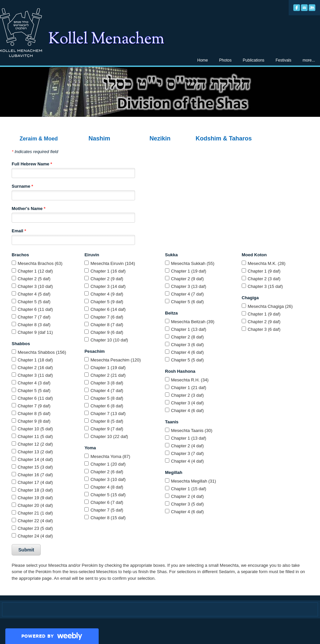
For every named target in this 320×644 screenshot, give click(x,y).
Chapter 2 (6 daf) (107, 472)
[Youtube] (312, 8)
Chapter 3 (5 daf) (187, 504)
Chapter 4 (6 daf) (187, 352)
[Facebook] (297, 8)
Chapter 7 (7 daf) (34, 317)
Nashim (99, 138)
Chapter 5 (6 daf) (187, 302)
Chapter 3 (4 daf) (187, 403)
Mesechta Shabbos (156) (42, 352)
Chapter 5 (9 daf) (107, 302)
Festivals (283, 60)
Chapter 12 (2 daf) (35, 444)
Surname (22, 186)
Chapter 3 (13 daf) (189, 286)
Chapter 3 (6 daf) (187, 345)
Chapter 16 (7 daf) (35, 475)
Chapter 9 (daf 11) (35, 332)
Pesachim (94, 351)
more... (309, 60)
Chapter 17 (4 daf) (35, 482)
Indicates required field (35, 152)
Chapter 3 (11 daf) (35, 375)
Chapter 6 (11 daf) (35, 309)
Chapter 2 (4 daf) (187, 446)
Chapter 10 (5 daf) (35, 429)
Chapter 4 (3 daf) (34, 383)
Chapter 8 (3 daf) (34, 325)
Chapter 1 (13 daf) (189, 329)
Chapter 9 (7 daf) (107, 429)
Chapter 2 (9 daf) (107, 279)
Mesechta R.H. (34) (190, 380)
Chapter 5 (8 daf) (107, 398)
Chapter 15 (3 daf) (35, 467)
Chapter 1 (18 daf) (35, 360)
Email (19, 231)
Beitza (171, 313)
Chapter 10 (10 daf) (109, 340)
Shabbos (21, 344)
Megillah (174, 472)
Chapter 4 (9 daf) (107, 294)
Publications (253, 60)
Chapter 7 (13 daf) (108, 414)
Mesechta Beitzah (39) (193, 322)
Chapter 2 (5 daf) (34, 279)
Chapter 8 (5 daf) (34, 414)
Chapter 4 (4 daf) (187, 461)
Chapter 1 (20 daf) (108, 464)
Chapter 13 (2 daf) (35, 452)
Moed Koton (254, 255)
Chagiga (250, 298)
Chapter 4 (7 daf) (107, 391)
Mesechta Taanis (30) (192, 430)
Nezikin (160, 138)
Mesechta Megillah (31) (193, 481)
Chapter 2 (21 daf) (108, 375)
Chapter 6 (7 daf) (107, 502)
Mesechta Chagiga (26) (270, 306)
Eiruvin (92, 255)
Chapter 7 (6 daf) (107, 317)
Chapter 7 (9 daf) (34, 406)
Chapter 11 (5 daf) (35, 436)
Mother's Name (28, 209)
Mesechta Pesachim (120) (115, 360)
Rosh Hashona (180, 371)
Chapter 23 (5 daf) (35, 528)
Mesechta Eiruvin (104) (113, 263)
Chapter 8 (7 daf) (107, 325)
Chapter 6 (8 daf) (107, 406)
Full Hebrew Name (32, 164)
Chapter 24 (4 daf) (35, 536)
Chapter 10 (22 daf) (109, 436)
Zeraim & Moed (39, 139)
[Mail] (304, 8)
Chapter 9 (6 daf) (107, 332)
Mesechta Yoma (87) (110, 456)
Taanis (172, 422)
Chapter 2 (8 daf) (187, 337)
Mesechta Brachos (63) (40, 263)
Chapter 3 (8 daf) (107, 383)
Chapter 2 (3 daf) (187, 395)
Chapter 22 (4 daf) (35, 521)
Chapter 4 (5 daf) (34, 294)
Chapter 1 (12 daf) (35, 271)
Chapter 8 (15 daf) (108, 518)
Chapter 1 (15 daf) (189, 489)
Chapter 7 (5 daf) (107, 510)
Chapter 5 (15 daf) (108, 495)
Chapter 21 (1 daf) (35, 513)
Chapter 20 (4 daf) (35, 505)
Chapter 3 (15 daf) (265, 286)
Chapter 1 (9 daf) (264, 271)
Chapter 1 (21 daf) (189, 388)
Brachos (20, 255)
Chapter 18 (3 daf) (35, 490)
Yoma (90, 448)
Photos (225, 60)
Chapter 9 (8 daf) (34, 421)
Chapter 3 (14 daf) (108, 286)
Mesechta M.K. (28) (266, 263)
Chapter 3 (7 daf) (187, 453)
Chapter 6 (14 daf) (108, 309)
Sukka (171, 255)
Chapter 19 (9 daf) (35, 498)
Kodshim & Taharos (224, 138)
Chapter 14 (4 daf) (35, 459)
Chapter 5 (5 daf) (34, 302)
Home (203, 60)
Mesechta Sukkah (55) (193, 263)
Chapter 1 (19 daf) (108, 368)
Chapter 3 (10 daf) (35, 286)
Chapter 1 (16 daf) (108, 271)
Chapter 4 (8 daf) (107, 487)
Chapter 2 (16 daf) (35, 368)
